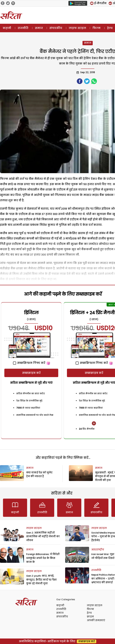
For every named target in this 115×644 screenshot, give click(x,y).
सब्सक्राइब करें (31, 373)
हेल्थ (89, 613)
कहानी (7, 28)
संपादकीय (56, 28)
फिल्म (97, 28)
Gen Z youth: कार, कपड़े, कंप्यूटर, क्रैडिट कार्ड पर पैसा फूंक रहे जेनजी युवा (41, 580)
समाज (39, 28)
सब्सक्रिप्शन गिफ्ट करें (29, 363)
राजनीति (23, 28)
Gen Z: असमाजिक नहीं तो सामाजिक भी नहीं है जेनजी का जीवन (43, 537)
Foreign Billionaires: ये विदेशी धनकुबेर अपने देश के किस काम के (43, 558)
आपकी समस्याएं (96, 620)
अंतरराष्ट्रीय (98, 550)
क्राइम (90, 617)
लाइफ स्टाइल (77, 28)
